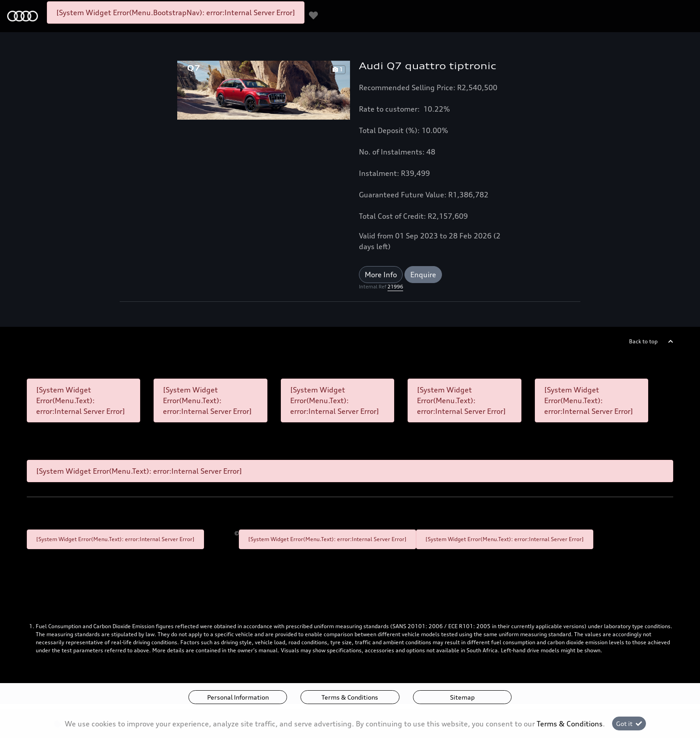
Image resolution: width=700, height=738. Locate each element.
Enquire (423, 275)
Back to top (643, 341)
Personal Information (238, 697)
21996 (395, 287)
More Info (381, 275)
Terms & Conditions (350, 697)
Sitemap (462, 697)
